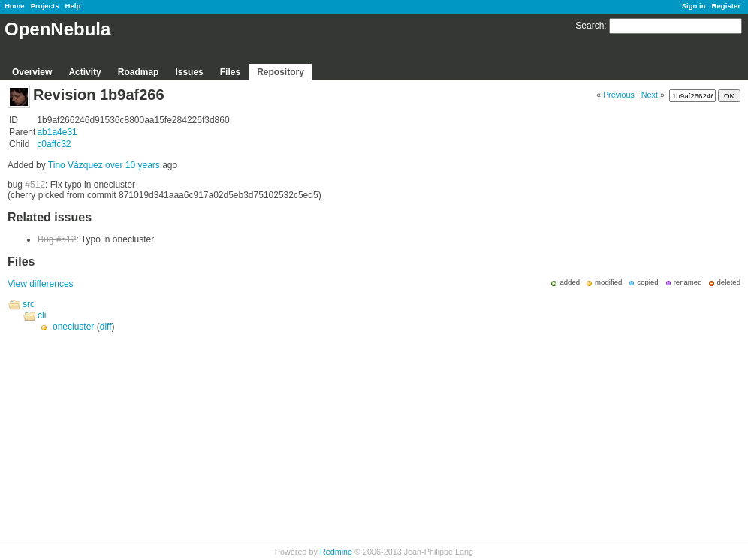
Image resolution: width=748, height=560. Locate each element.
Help (73, 6)
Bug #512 (57, 239)
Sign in (694, 6)
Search (590, 26)
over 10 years (133, 165)
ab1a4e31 (57, 132)
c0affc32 (54, 144)
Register (726, 6)
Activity (84, 72)
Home (15, 6)
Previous (619, 95)
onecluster (73, 327)
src (29, 304)
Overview (32, 72)
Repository (280, 72)
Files (230, 72)
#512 (35, 185)
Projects (45, 6)
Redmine (336, 552)
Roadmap (139, 72)
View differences (41, 284)
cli (42, 315)
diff (106, 327)
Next (650, 95)
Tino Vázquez (75, 165)
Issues (189, 72)
